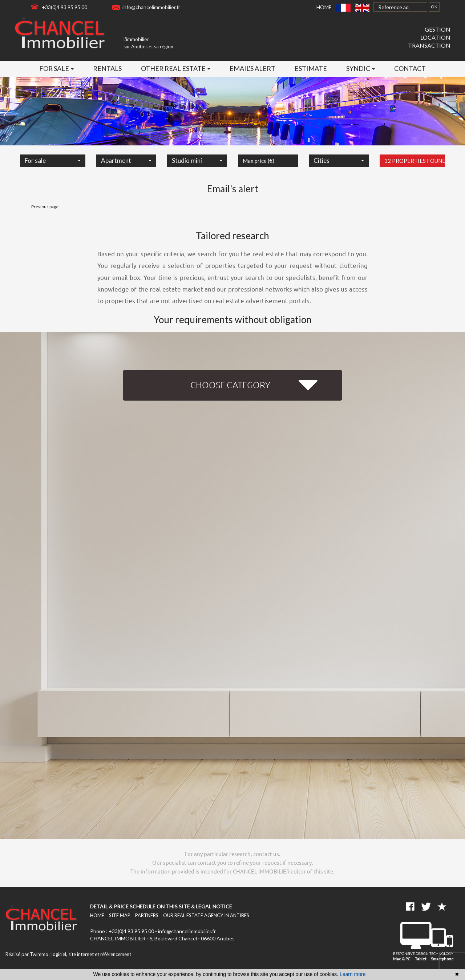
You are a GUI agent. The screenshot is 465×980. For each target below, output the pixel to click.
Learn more (353, 974)
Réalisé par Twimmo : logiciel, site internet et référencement (68, 954)
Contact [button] (410, 68)
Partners (147, 915)
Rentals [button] (107, 68)
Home (324, 7)
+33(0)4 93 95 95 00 (64, 7)
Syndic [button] (361, 68)
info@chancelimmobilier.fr (151, 7)
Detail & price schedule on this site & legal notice (161, 906)
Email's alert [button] (252, 68)
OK (434, 7)
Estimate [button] (311, 68)
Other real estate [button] (176, 68)
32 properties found (415, 169)
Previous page (45, 207)
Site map (120, 915)
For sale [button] (56, 68)
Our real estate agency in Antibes (206, 915)
